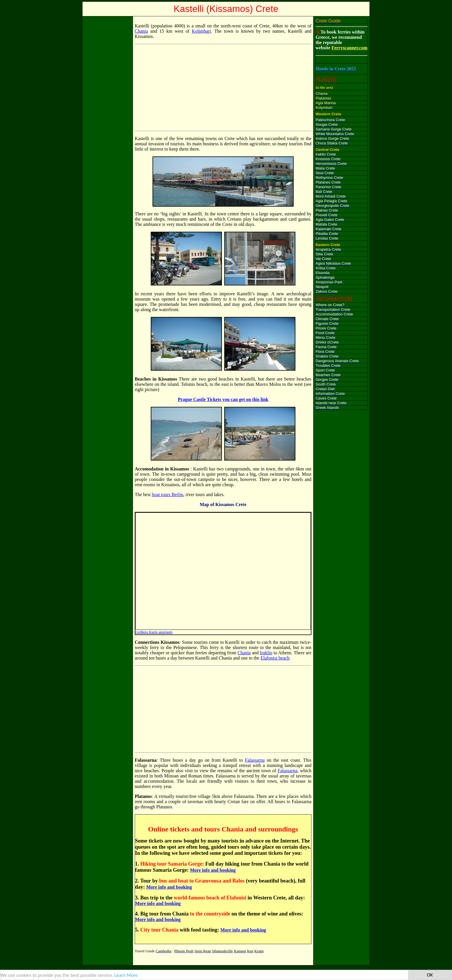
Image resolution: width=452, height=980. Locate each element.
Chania (141, 31)
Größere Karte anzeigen (154, 632)
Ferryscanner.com (349, 48)
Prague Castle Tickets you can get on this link (223, 399)
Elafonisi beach (275, 658)
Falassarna (255, 760)
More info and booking (213, 870)
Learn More (126, 975)
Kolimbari (202, 31)
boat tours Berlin (168, 495)
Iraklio (266, 653)
